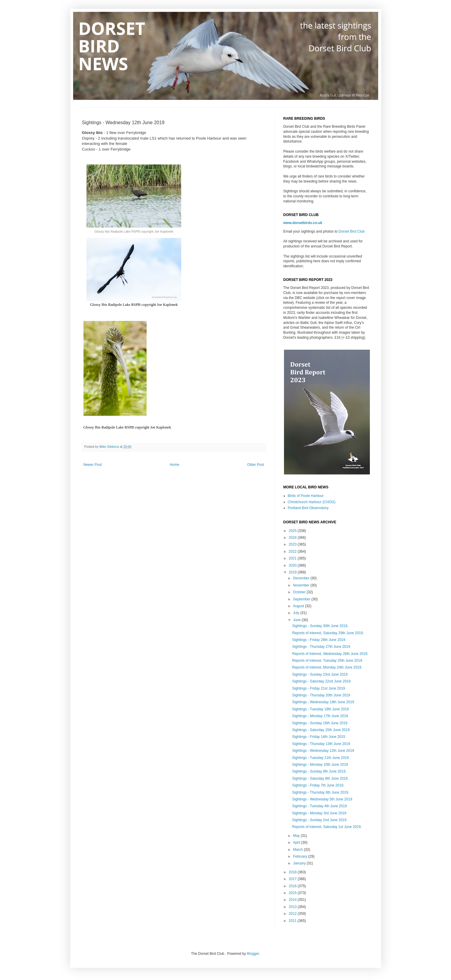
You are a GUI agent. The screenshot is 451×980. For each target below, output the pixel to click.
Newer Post (93, 465)
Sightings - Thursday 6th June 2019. (321, 792)
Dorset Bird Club (352, 231)
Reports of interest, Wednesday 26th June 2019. (330, 654)
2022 (293, 551)
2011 (293, 921)
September (302, 599)
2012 (293, 914)
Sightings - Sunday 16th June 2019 (320, 723)
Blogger (253, 954)
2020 (293, 565)
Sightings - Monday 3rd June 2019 (319, 813)
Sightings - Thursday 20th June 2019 (321, 695)
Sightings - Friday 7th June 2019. (318, 785)
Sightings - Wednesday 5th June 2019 (322, 799)
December (302, 578)
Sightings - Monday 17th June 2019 (320, 716)
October (300, 592)
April (297, 842)
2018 (293, 872)
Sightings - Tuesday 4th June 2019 (319, 806)
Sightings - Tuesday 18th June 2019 (320, 709)
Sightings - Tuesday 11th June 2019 (320, 758)
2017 (293, 879)
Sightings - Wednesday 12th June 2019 (323, 751)
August (299, 606)
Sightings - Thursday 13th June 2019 (321, 744)
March (298, 850)
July (297, 613)
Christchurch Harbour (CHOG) (312, 502)
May (297, 836)
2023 (293, 544)
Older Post (256, 465)
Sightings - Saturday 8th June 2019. (320, 778)
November (302, 585)
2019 (293, 572)
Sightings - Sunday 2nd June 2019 (319, 820)
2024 (293, 538)
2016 (293, 886)
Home (174, 465)
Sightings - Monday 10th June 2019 (320, 765)
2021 (293, 558)
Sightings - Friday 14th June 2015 (318, 737)
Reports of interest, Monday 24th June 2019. (327, 667)
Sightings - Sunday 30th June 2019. (320, 626)
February (300, 856)
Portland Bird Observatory (308, 508)
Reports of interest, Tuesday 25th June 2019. (327, 661)
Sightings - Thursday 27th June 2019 (321, 647)
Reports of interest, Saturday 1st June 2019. (327, 827)
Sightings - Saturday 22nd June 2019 (321, 681)
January (300, 863)
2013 (293, 907)
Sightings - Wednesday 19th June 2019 (323, 702)
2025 (293, 531)
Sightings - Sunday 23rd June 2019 (320, 674)
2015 (293, 893)
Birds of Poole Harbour (306, 496)
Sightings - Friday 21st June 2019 (318, 688)
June (297, 620)
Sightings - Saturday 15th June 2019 (321, 730)
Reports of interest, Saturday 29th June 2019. (328, 633)
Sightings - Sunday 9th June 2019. (319, 771)
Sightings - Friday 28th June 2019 (318, 640)
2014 (293, 900)
